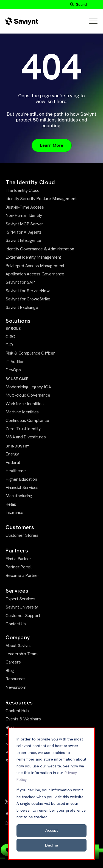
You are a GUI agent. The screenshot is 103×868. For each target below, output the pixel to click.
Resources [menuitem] (16, 679)
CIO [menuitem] (9, 345)
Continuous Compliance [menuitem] (27, 420)
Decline (51, 845)
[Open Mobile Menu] (93, 21)
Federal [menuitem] (13, 462)
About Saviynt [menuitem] (18, 646)
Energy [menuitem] (12, 454)
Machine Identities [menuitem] (22, 412)
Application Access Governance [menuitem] (35, 274)
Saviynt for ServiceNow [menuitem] (27, 291)
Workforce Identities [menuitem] (25, 404)
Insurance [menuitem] (14, 512)
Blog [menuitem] (10, 671)
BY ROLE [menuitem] (13, 328)
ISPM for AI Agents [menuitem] (23, 232)
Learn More (52, 145)
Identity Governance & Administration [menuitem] (40, 249)
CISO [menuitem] (10, 337)
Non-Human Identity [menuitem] (24, 215)
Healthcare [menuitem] (16, 471)
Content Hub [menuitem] (17, 711)
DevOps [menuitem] (13, 370)
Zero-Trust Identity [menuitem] (23, 429)
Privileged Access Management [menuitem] (35, 266)
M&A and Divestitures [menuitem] (26, 437)
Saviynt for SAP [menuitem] (20, 282)
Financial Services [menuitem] (22, 487)
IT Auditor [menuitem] (15, 362)
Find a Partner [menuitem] (18, 559)
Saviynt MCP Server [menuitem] (24, 224)
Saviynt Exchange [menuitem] (22, 307)
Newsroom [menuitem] (16, 687)
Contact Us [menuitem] (16, 624)
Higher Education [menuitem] (21, 479)
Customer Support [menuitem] (23, 616)
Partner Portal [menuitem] (19, 567)
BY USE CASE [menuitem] (17, 379)
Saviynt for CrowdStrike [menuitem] (28, 299)
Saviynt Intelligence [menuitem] (23, 240)
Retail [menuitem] (11, 504)
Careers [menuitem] (13, 662)
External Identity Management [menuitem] (33, 257)
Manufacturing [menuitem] (19, 496)
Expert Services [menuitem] (20, 599)
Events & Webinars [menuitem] (23, 719)
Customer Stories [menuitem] (22, 535)
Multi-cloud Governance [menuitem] (28, 395)
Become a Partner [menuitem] (22, 575)
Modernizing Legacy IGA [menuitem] (28, 387)
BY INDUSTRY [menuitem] (17, 446)
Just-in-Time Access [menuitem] (25, 207)
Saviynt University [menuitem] (22, 607)
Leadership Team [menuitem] (22, 654)
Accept (52, 830)
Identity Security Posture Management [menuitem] (41, 199)
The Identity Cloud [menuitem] (23, 190)
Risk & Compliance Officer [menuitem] (30, 353)
